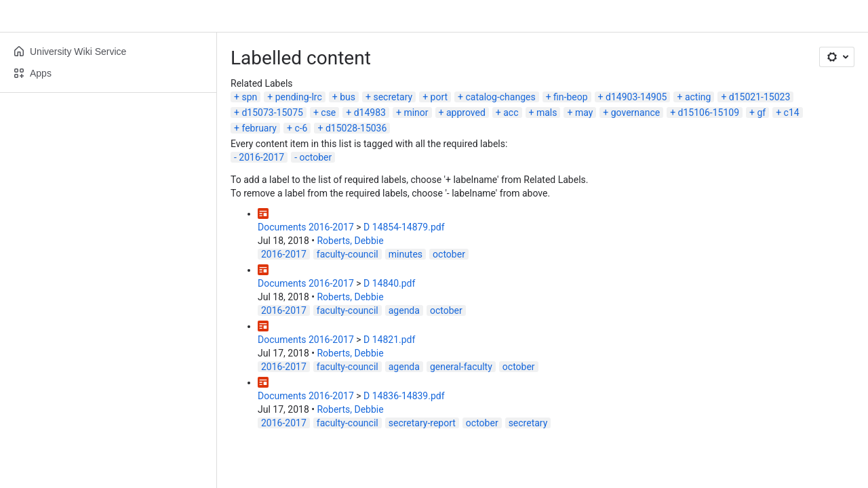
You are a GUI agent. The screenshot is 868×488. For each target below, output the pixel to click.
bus (348, 97)
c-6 (301, 128)
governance (635, 113)
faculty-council (348, 254)
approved (466, 113)
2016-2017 (261, 157)
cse (328, 113)
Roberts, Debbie (350, 241)
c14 (792, 113)
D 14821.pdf (389, 340)
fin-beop (571, 97)
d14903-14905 (636, 97)
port (439, 97)
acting (698, 97)
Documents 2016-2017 (306, 227)
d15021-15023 (759, 97)
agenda (404, 310)
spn (249, 97)
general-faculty (461, 367)
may (584, 113)
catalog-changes (501, 97)
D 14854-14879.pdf (404, 227)
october (316, 157)
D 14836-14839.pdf (404, 396)
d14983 (370, 113)
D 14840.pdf (389, 283)
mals (547, 113)
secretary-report (422, 423)
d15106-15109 (709, 113)
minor (416, 113)
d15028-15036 (356, 128)
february (259, 128)
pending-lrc (299, 97)
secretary (393, 97)
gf (761, 113)
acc (511, 113)
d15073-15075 (272, 113)
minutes (406, 254)
